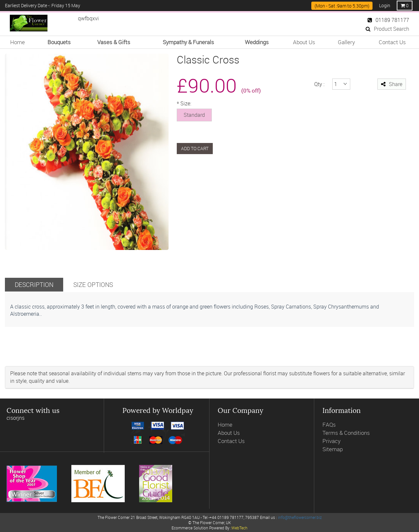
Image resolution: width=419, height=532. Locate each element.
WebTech (239, 528)
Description (34, 284)
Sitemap (333, 449)
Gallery (346, 42)
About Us (304, 42)
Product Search (387, 29)
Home (18, 42)
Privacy (331, 441)
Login (385, 5)
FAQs (329, 425)
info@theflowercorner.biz (300, 517)
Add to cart (195, 148)
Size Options (93, 284)
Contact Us (392, 42)
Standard (194, 115)
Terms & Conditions (346, 433)
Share (392, 84)
